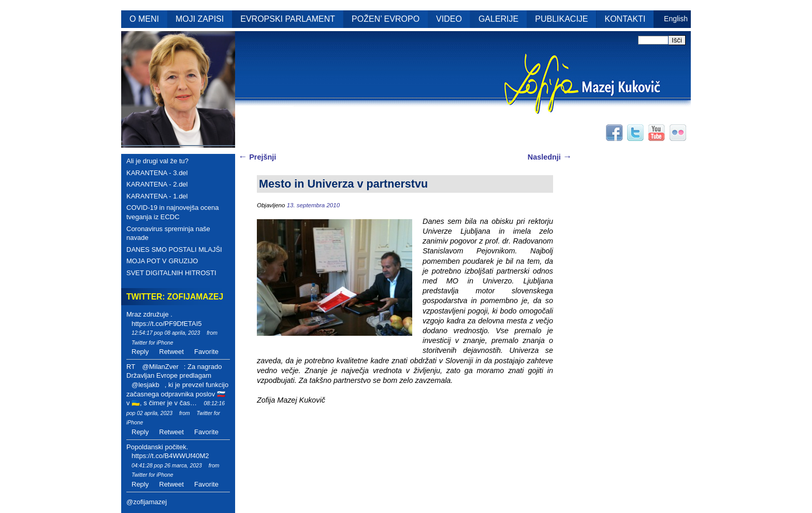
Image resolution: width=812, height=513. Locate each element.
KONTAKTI (625, 19)
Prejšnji (257, 157)
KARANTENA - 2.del (157, 184)
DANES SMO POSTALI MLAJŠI (174, 250)
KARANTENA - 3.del (157, 173)
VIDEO (449, 19)
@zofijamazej (147, 502)
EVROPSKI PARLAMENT (288, 19)
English (676, 19)
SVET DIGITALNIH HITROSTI (171, 273)
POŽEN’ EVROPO (386, 19)
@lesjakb (146, 385)
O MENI (144, 19)
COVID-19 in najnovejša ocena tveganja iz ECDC (173, 212)
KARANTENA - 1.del (157, 196)
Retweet (171, 352)
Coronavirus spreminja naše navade (168, 233)
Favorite (206, 352)
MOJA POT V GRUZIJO (162, 261)
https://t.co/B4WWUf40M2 (170, 456)
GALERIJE (498, 19)
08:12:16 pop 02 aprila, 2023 (176, 408)
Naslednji (550, 157)
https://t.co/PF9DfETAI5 (167, 324)
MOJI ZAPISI (200, 19)
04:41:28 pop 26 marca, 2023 (167, 466)
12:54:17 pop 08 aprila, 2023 (166, 333)
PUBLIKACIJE (561, 19)
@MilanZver (160, 367)
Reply (140, 352)
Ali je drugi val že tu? (157, 161)
